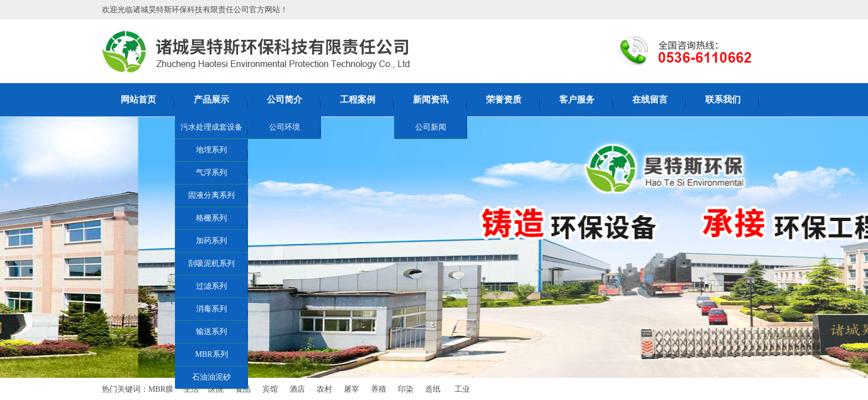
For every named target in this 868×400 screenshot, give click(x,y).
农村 (324, 389)
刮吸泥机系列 (211, 263)
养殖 (379, 389)
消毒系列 (211, 309)
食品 (243, 389)
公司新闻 (431, 127)
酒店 (297, 389)
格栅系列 (211, 218)
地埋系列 (211, 150)
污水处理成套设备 (211, 127)
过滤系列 (211, 286)
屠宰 (352, 389)
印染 (406, 389)
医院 (216, 389)
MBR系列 (211, 354)
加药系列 (211, 241)
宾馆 (270, 389)
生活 (191, 389)
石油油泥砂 (211, 377)
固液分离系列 (211, 195)
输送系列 (211, 332)
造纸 (433, 389)
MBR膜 (161, 389)
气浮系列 (211, 173)
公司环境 (285, 127)
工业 (462, 389)
